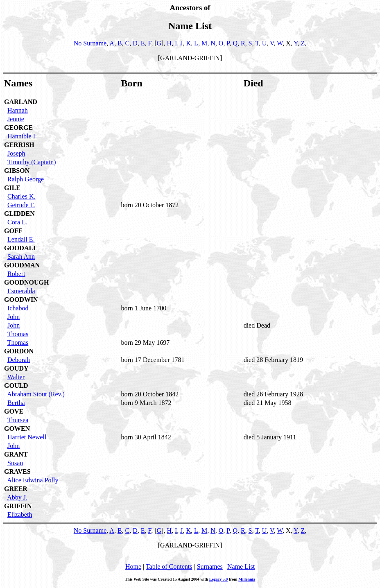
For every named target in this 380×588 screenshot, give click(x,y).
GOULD (16, 386)
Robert (16, 274)
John (14, 317)
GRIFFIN (18, 506)
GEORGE (18, 128)
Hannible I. (22, 136)
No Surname (90, 43)
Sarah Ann (21, 257)
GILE (12, 188)
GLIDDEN (19, 214)
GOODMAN (22, 265)
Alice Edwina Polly (33, 480)
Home (133, 567)
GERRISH (19, 145)
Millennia (247, 579)
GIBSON (17, 171)
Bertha (16, 403)
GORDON (19, 351)
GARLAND (21, 102)
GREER (16, 489)
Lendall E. (21, 239)
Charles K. (21, 196)
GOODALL (21, 248)
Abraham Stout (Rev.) (36, 394)
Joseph (16, 153)
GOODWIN (21, 300)
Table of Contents (169, 567)
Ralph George (26, 179)
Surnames (210, 567)
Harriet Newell (27, 437)
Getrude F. (21, 205)
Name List (241, 567)
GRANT (16, 454)
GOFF (13, 231)
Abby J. (17, 497)
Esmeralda (21, 291)
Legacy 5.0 (219, 579)
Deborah (19, 360)
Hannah (18, 110)
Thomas (18, 334)
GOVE (14, 411)
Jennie (16, 119)
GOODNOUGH (26, 282)
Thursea (18, 420)
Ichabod (18, 308)
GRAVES (17, 472)
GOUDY (16, 368)
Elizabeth (20, 514)
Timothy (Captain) (32, 162)
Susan (15, 463)
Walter (16, 377)
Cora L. (17, 222)
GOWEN (17, 429)
